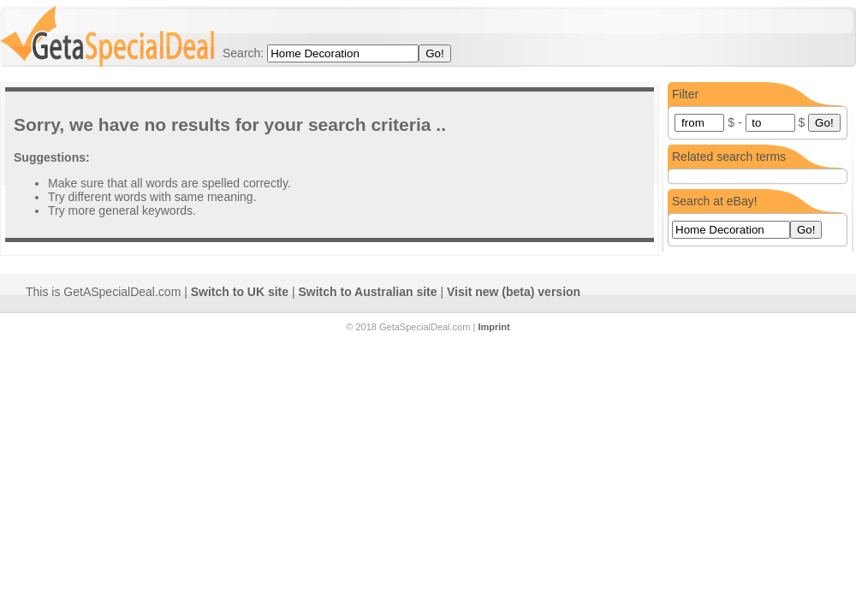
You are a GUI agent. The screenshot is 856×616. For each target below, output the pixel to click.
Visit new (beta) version (514, 292)
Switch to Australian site (368, 292)
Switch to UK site (240, 292)
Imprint (493, 327)
